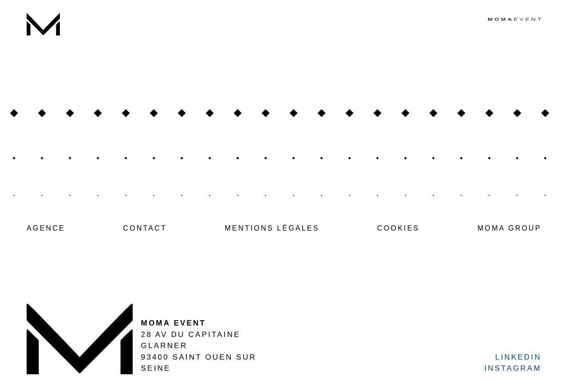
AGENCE (46, 228)
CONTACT (145, 228)
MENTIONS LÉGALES (272, 228)
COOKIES (398, 228)
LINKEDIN (518, 357)
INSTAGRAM (513, 368)
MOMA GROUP (509, 228)
